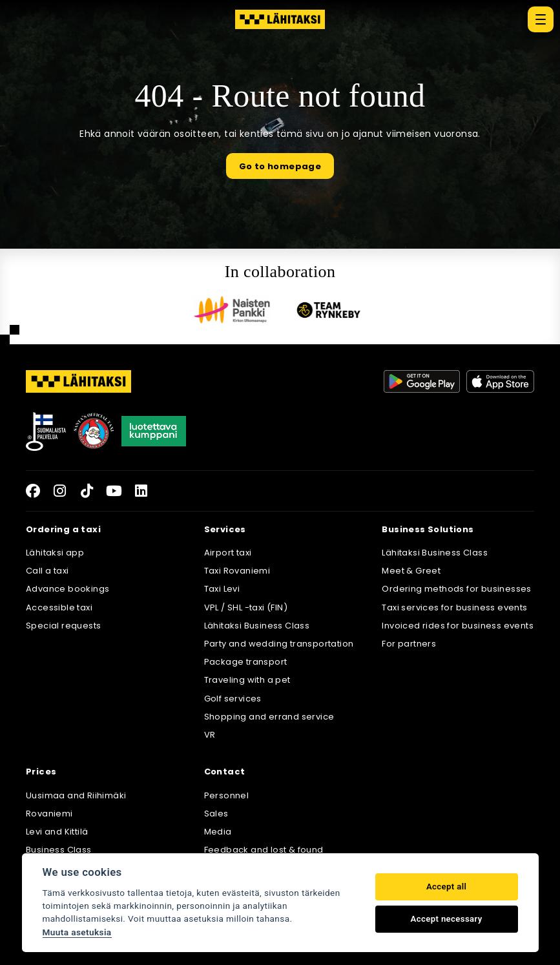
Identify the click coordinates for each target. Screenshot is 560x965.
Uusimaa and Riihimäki (76, 795)
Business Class (59, 850)
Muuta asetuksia (77, 932)
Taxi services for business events (454, 607)
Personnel (227, 795)
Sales (216, 814)
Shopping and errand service (269, 717)
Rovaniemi (49, 814)
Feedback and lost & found (264, 850)
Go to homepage (280, 166)
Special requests (63, 626)
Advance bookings (67, 589)
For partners (409, 644)
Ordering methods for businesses (456, 589)
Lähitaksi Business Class (257, 626)
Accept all (446, 887)
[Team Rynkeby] (329, 310)
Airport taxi (228, 553)
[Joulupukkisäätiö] (94, 431)
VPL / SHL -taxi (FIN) (246, 607)
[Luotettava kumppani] (154, 431)
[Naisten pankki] (232, 310)
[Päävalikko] (541, 19)
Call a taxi (47, 571)
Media (218, 832)
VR (210, 735)
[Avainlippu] (46, 431)
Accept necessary (447, 919)
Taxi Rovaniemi (237, 571)
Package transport (246, 662)
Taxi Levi (222, 589)
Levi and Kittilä (57, 832)
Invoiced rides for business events (458, 626)
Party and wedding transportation (279, 644)
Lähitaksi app (55, 553)
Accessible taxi (59, 607)
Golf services (233, 699)
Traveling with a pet (247, 680)
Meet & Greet (411, 571)
